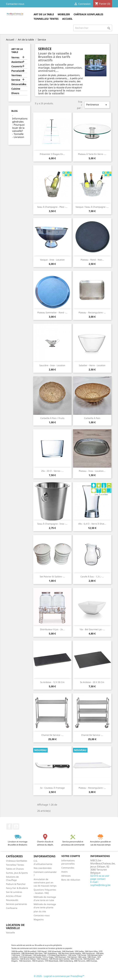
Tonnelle (19, 134)
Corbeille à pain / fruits (52, 418)
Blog (15, 111)
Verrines (17, 75)
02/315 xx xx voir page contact (100, 877)
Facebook (9, 826)
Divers (15, 93)
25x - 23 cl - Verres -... (52, 471)
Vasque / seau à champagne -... (92, 207)
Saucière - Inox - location (52, 365)
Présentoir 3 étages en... (52, 154)
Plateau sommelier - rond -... (52, 312)
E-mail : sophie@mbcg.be (100, 883)
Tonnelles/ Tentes (46, 19)
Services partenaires (17, 904)
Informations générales (20, 120)
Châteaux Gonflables (88, 14)
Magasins (39, 919)
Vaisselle (10, 933)
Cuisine (16, 89)
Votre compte (71, 856)
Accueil (67, 19)
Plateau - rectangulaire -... (92, 312)
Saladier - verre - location (92, 365)
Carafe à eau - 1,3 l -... (92, 577)
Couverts (17, 66)
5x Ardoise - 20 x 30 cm (92, 682)
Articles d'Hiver (14, 896)
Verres (15, 58)
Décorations (19, 84)
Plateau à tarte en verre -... (92, 154)
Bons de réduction (71, 880)
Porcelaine (18, 71)
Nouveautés (12, 900)
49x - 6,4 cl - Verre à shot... (92, 524)
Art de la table (44, 14)
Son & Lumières (14, 892)
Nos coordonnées (43, 868)
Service (16, 80)
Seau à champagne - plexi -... (52, 207)
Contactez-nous (15, 4)
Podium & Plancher (16, 884)
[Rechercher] (93, 28)
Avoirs (64, 872)
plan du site (40, 911)
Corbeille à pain (92, 418)
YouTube (16, 826)
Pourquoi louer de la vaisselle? (18, 128)
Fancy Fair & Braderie (17, 888)
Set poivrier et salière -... (52, 577)
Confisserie (12, 908)
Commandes (68, 868)
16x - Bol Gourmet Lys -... (92, 629)
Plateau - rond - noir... (92, 260)
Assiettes (17, 62)
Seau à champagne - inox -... (52, 524)
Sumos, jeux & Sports (17, 873)
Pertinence (97, 105)
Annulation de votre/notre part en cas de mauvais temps (45, 882)
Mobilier (64, 14)
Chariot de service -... (52, 735)
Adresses (66, 876)
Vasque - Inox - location (52, 260)
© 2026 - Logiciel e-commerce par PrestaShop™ (59, 976)
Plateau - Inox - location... (92, 471)
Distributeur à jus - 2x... (52, 629)
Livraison (19, 137)
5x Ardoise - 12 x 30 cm (52, 682)
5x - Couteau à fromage (52, 788)
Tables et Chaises (15, 869)
